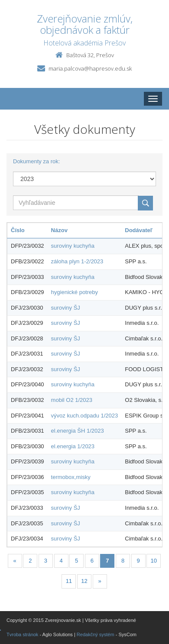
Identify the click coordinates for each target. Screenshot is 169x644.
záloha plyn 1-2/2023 (77, 261)
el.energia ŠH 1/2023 (78, 431)
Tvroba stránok (22, 634)
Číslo (18, 230)
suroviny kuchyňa (73, 246)
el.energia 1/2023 (73, 446)
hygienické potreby (75, 292)
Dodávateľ (139, 230)
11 (69, 581)
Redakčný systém (96, 634)
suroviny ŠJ (66, 308)
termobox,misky (71, 477)
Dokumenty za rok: (36, 161)
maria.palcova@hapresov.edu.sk (90, 68)
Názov (59, 230)
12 (84, 581)
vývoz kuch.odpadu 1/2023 (85, 416)
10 (154, 561)
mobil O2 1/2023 (72, 400)
